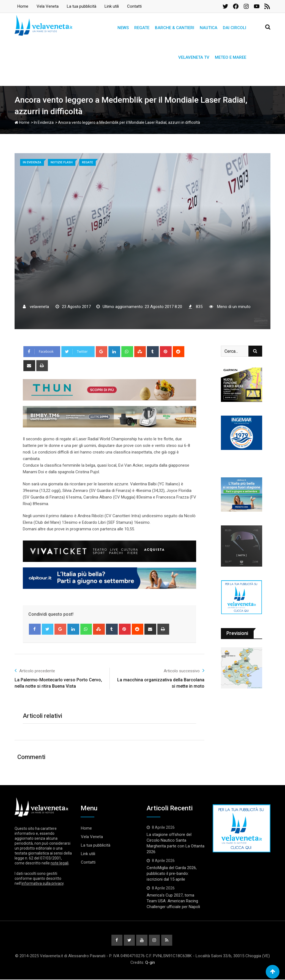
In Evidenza (44, 122)
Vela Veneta (48, 6)
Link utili (112, 6)
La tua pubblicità (82, 6)
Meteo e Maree (231, 57)
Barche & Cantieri (175, 28)
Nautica (209, 28)
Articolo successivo (184, 670)
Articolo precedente (35, 670)
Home (23, 6)
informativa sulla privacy (43, 883)
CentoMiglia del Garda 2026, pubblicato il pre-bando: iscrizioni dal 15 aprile (172, 873)
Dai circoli (235, 28)
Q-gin (150, 963)
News (123, 28)
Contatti (134, 6)
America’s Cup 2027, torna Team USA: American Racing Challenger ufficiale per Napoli (173, 901)
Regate (142, 28)
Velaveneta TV (194, 57)
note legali (60, 863)
